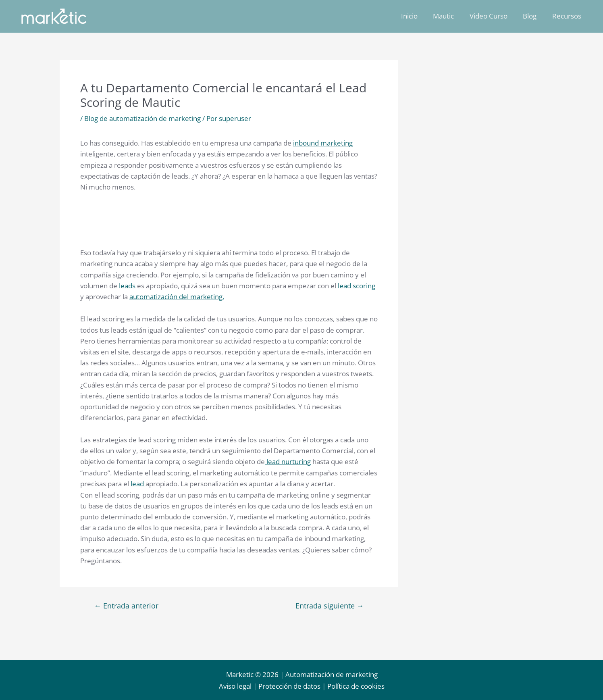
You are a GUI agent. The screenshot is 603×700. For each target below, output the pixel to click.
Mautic (450, 16)
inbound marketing (323, 143)
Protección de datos (289, 686)
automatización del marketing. (177, 296)
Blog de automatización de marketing (142, 118)
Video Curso (493, 16)
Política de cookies (356, 686)
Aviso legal (235, 686)
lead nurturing (288, 461)
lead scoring (357, 285)
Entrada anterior (127, 604)
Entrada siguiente (329, 604)
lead (138, 482)
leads (128, 285)
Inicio (417, 16)
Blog (532, 16)
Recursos (568, 16)
